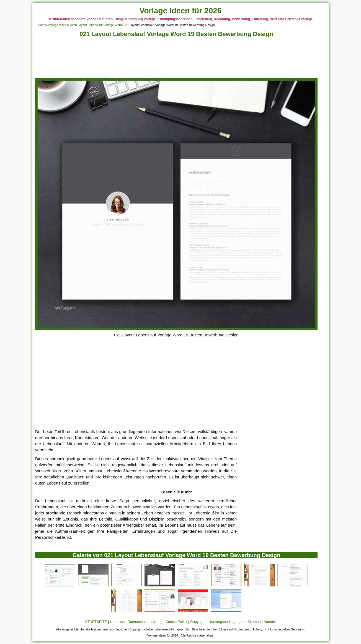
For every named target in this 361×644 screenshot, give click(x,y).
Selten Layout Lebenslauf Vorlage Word (95, 25)
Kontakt (270, 622)
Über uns (117, 622)
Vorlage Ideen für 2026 (181, 11)
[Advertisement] (176, 59)
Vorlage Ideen (57, 25)
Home (42, 25)
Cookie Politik (176, 622)
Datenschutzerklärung (145, 622)
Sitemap (254, 622)
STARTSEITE (96, 622)
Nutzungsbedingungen (226, 622)
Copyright (198, 622)
